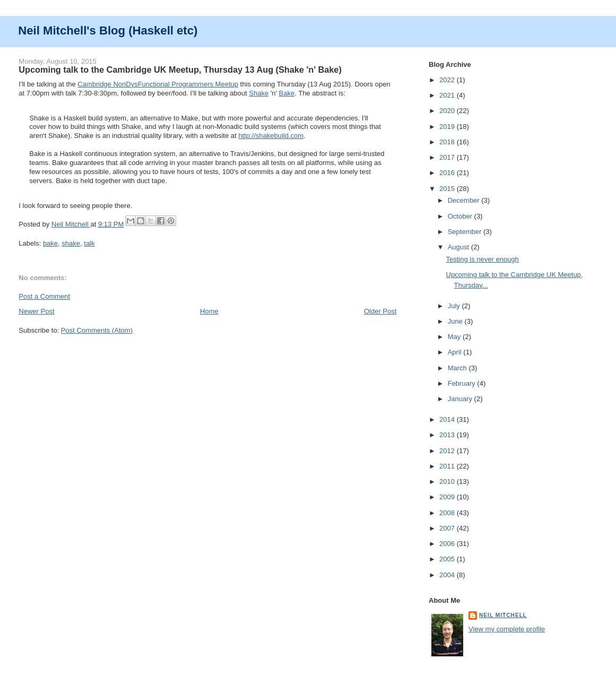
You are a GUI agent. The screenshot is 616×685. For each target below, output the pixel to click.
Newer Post (36, 311)
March (458, 368)
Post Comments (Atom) (97, 330)
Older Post (380, 311)
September (466, 232)
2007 (448, 528)
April (456, 352)
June (456, 321)
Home (209, 311)
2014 (448, 419)
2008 (448, 513)
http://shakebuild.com (271, 136)
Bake (287, 93)
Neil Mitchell (71, 224)
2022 (448, 80)
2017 (448, 157)
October (461, 216)
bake (50, 243)
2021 (448, 95)
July (455, 306)
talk (89, 243)
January (461, 399)
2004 (448, 575)
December (465, 200)
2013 (448, 435)
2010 (448, 482)
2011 (448, 466)
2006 (448, 544)
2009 (448, 497)
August (459, 247)
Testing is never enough (483, 259)
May (455, 337)
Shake (259, 93)
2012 (448, 451)
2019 (448, 127)
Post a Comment (44, 296)
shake (71, 243)
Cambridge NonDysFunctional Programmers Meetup (158, 84)
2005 (448, 559)
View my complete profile (507, 629)
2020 (448, 111)
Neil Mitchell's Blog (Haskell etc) (108, 31)
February (463, 383)
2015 (448, 189)
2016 (448, 173)
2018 (448, 142)
